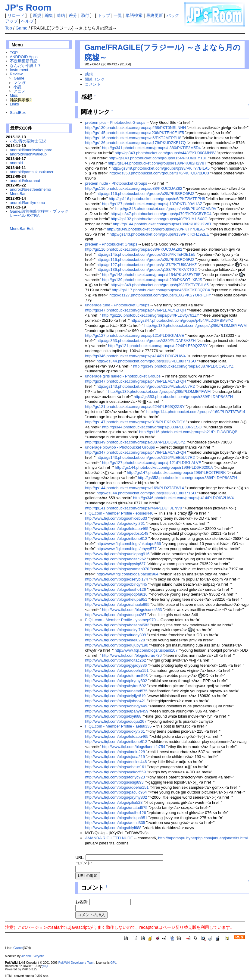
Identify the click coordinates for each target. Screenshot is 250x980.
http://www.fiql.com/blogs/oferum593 (116, 676)
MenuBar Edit (22, 229)
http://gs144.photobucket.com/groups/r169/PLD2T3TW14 (196, 412)
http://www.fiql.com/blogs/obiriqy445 (116, 584)
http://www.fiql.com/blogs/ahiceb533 (116, 518)
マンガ (19, 83)
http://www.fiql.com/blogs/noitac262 (115, 559)
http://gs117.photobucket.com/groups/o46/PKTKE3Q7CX (161, 290)
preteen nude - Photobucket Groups (116, 183)
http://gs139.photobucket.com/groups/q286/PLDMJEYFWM (195, 326)
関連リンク (95, 79)
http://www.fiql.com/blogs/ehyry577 (126, 549)
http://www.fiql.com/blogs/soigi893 (114, 782)
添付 (85, 15)
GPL (114, 963)
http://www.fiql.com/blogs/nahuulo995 (117, 604)
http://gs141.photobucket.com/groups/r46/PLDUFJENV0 (133, 508)
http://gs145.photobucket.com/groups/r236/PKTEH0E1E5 (134, 133)
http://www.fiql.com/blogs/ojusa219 (115, 757)
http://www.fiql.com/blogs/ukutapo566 (129, 544)
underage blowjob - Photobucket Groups (120, 447)
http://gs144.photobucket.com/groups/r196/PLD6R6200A (164, 467)
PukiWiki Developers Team (77, 963)
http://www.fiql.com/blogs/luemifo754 (134, 747)
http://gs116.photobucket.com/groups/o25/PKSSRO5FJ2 (145, 194)
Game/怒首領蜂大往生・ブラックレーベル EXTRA (39, 213)
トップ (104, 15)
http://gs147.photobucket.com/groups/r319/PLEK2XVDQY (135, 422)
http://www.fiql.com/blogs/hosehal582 (117, 625)
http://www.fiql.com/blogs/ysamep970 (117, 569)
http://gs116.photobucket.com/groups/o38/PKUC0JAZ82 (134, 188)
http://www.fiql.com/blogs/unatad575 (116, 691)
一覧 (118, 15)
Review (16, 74)
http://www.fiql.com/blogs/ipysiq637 (115, 564)
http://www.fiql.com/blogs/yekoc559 (115, 772)
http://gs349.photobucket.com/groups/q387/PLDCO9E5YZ (183, 366)
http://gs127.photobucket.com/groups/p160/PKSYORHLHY (160, 295)
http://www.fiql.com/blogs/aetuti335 (115, 823)
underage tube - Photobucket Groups (117, 305)
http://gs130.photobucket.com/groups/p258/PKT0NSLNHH (135, 128)
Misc (14, 95)
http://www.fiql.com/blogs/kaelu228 (115, 640)
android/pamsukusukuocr (32, 172)
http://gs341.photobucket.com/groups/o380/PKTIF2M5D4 (152, 148)
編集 (49, 15)
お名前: (82, 902)
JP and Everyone (33, 956)
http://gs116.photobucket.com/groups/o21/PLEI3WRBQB (188, 432)
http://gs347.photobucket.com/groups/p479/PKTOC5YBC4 (161, 214)
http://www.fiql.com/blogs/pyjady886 (116, 665)
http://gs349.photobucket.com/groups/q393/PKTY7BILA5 (161, 168)
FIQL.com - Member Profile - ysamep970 (120, 620)
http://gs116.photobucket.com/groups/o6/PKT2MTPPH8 (133, 138)
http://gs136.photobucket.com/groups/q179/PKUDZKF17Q (135, 143)
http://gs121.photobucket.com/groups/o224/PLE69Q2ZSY (158, 346)
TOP (14, 53)
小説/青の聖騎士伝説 (28, 141)
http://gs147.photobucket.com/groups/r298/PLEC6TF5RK (176, 473)
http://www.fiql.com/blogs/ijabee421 (115, 701)
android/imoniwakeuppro (31, 150)
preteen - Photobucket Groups (111, 244)
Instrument (19, 70)
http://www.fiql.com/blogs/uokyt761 (115, 523)
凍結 (61, 15)
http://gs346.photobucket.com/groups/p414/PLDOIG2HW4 (135, 356)
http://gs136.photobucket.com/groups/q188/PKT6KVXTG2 (147, 269)
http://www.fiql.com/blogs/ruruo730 (132, 655)
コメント (93, 84)
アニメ (19, 91)
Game (22, 28)
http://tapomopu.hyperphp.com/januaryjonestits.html (203, 838)
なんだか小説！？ (26, 66)
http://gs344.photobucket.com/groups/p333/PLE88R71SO (146, 361)
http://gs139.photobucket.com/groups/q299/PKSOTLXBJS (152, 280)
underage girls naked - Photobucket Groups (123, 376)
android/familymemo (28, 203)
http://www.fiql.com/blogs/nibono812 (116, 539)
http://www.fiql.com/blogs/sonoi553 (132, 610)
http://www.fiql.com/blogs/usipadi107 (146, 650)
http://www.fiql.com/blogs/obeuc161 (116, 767)
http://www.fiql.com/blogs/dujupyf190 (117, 645)
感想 (89, 74)
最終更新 (155, 15)
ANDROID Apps (24, 57)
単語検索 (134, 15)
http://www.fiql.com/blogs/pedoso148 (117, 533)
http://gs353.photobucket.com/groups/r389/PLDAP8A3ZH (146, 341)
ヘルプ (27, 21)
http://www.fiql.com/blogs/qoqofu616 (116, 594)
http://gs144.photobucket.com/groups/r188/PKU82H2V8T (157, 163)
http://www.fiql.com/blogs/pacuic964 (127, 574)
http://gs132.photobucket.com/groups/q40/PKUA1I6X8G (159, 219)
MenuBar (18, 194)
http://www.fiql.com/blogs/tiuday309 (115, 635)
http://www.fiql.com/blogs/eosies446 (116, 762)
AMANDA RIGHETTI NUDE (109, 838)
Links (14, 104)
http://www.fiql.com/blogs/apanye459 (117, 711)
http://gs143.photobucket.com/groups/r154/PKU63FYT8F (158, 158)
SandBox (18, 113)
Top (9, 28)
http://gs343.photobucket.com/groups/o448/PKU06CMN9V (165, 153)
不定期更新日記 (24, 61)
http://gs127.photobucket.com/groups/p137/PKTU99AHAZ (152, 204)
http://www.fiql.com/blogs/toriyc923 (115, 777)
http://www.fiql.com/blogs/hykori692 (115, 686)
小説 (17, 87)
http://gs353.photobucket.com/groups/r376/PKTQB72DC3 (159, 173)
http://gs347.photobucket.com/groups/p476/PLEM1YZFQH (136, 310)
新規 (37, 15)
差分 (73, 15)
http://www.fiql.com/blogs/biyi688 (113, 716)
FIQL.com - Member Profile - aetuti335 (118, 726)
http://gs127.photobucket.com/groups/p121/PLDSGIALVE (134, 335)
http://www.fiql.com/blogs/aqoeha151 (117, 670)
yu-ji (45, 966)
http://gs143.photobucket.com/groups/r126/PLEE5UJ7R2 (145, 386)
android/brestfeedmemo (31, 189)
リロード (16, 15)
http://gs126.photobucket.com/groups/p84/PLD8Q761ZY (151, 315)
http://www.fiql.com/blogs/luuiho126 (115, 589)
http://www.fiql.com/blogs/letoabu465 (117, 529)
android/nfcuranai (25, 181)
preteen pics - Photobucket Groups (115, 122)
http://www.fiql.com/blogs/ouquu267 (116, 615)
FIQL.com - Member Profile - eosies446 (119, 513)
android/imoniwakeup (28, 154)
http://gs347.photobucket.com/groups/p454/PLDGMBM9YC (182, 320)
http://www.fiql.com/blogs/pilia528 (114, 802)
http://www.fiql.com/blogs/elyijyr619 (115, 696)
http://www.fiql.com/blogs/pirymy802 (116, 681)
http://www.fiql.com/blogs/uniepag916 (117, 554)
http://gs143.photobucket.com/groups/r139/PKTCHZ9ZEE (159, 234)
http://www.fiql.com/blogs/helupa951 (116, 599)
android (16, 163)
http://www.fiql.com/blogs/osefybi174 (116, 579)
